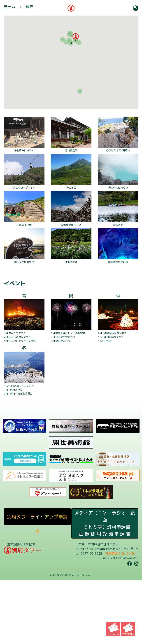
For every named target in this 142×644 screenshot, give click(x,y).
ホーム (10, 70)
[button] (76, 100)
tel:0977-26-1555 (89, 617)
